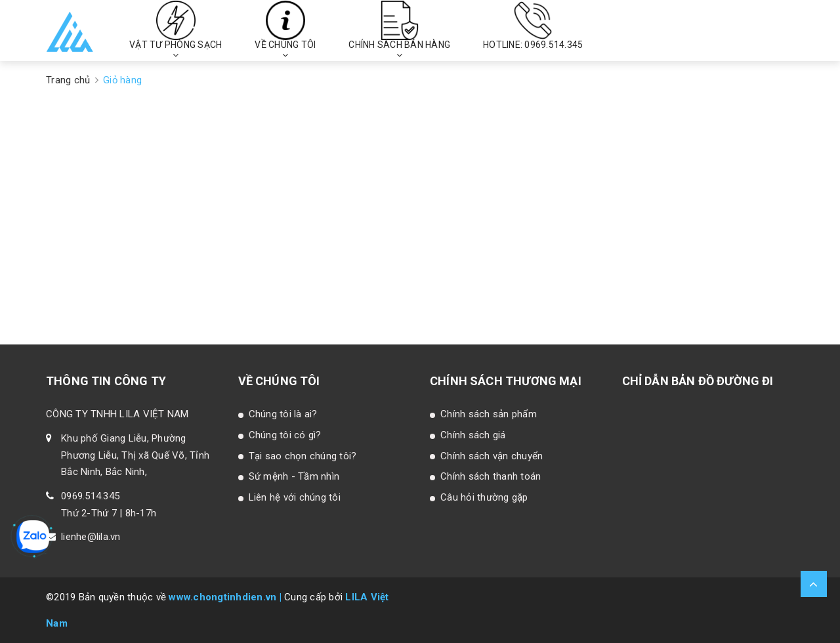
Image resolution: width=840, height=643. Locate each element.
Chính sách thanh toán (491, 476)
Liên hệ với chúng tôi (295, 497)
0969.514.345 (90, 496)
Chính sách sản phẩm (489, 414)
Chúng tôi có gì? (285, 435)
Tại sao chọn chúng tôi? (303, 456)
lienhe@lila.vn (91, 537)
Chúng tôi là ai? (283, 414)
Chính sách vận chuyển (492, 456)
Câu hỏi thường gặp (484, 497)
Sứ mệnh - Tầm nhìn (294, 476)
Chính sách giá (473, 435)
